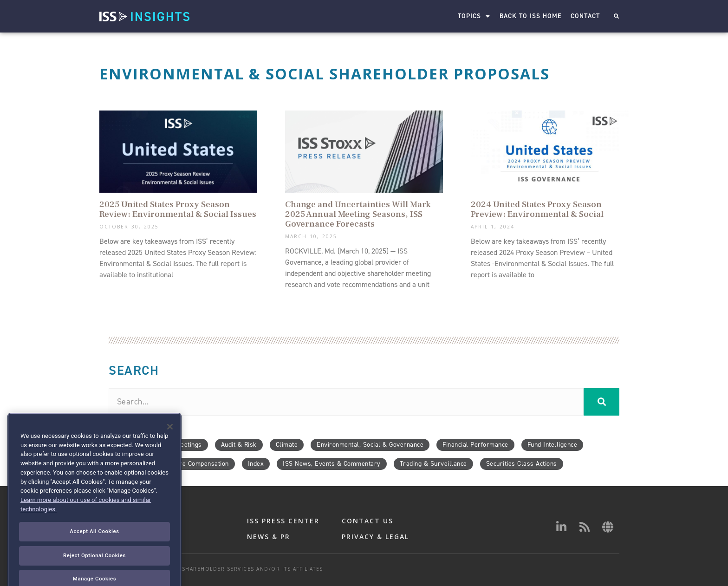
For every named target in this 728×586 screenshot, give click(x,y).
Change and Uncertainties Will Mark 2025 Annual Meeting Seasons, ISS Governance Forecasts (358, 214)
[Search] (601, 402)
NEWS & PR (269, 537)
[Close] (170, 464)
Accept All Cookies (94, 569)
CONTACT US (367, 521)
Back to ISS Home (530, 16)
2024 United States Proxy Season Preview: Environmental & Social (537, 209)
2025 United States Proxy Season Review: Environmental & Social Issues (178, 209)
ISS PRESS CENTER (283, 521)
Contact (585, 16)
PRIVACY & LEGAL (375, 537)
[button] (616, 16)
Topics (474, 16)
